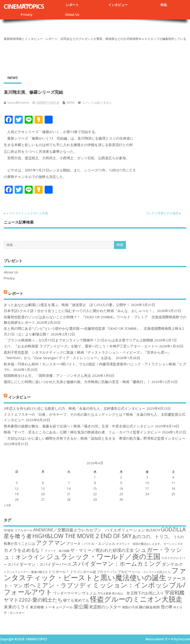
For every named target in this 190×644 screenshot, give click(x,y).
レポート (72, 5)
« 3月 (7, 505)
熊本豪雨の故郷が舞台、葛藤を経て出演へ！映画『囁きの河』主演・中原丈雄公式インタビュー (79, 426)
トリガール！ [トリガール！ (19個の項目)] (59, 572)
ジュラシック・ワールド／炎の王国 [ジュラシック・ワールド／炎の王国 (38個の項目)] (103, 556)
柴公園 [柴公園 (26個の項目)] (81, 606)
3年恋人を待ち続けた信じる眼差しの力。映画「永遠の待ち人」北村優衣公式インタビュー (75, 408)
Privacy (27, 14)
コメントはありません (97, 103)
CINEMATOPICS (24, 6)
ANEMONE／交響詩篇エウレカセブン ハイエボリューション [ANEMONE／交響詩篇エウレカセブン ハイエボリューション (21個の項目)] (89, 530)
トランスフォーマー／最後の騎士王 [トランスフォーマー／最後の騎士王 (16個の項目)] (26, 572)
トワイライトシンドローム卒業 (27, 213)
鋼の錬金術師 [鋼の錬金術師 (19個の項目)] (149, 607)
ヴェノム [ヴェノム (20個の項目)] (89, 593)
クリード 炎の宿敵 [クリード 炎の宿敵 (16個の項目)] (57, 551)
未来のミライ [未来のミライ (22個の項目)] (16, 607)
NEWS (13, 78)
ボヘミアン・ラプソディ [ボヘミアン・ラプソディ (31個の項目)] (58, 585)
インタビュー (118, 5)
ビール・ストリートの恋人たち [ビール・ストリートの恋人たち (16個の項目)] (151, 572)
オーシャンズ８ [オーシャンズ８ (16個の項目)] (173, 544)
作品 (164, 5)
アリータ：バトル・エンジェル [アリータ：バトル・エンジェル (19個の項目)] (91, 543)
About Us (72, 14)
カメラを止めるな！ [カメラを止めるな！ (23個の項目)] (24, 550)
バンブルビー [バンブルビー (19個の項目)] (121, 572)
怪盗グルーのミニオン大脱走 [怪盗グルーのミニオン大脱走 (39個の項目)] (136, 599)
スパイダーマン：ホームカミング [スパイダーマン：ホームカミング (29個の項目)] (117, 564)
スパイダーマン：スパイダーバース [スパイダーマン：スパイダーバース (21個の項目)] (39, 564)
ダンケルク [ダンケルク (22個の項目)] (172, 564)
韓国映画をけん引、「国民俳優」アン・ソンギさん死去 (47, 376)
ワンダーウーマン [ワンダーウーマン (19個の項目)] (67, 593)
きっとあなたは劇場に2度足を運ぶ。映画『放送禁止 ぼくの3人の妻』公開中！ (67, 305)
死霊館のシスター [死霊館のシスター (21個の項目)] (105, 607)
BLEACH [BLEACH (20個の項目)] (153, 530)
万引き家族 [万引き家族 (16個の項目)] (104, 593)
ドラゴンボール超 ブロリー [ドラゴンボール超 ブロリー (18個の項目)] (90, 572)
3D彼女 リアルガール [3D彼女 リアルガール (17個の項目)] (18, 530)
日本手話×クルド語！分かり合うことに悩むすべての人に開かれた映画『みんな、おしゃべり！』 (80, 311)
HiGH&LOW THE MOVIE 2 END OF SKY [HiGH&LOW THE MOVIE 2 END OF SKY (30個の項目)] (82, 536)
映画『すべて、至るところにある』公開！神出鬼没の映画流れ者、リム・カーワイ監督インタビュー (82, 432)
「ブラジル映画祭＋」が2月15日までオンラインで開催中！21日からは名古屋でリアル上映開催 (79, 340)
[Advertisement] (95, 56)
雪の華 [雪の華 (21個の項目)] (167, 607)
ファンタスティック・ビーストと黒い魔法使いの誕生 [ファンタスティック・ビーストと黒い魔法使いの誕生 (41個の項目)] (95, 574)
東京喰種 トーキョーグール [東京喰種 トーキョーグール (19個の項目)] (51, 607)
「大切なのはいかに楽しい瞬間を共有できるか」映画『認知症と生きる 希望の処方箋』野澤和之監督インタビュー (95, 438)
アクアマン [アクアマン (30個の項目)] (51, 543)
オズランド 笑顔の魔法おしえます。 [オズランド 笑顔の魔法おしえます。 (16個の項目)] (140, 544)
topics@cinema (18, 103)
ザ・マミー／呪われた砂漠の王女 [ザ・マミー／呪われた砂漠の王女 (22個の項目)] (102, 550)
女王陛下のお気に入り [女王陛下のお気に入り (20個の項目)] (145, 593)
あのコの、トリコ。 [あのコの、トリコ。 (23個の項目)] (152, 536)
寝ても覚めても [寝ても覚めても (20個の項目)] (76, 600)
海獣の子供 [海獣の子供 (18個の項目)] (130, 607)
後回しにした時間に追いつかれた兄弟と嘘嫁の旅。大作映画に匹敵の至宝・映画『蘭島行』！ (77, 382)
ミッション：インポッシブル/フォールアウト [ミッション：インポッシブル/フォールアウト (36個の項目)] (95, 588)
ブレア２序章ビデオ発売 (162, 213)
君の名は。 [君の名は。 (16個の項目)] (119, 593)
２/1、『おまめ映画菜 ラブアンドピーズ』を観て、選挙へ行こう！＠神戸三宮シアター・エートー (81, 346)
